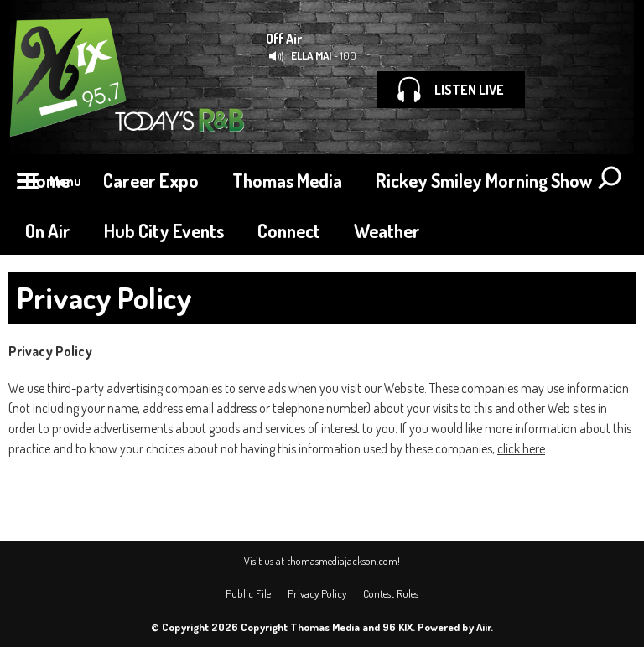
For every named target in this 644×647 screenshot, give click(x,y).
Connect (289, 230)
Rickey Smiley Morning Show (484, 180)
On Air (48, 230)
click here (521, 448)
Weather (387, 230)
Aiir (483, 627)
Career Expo (151, 180)
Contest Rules (391, 593)
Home (47, 180)
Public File (248, 593)
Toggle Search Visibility (610, 179)
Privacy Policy (317, 593)
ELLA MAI (311, 55)
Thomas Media (287, 180)
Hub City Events (164, 230)
